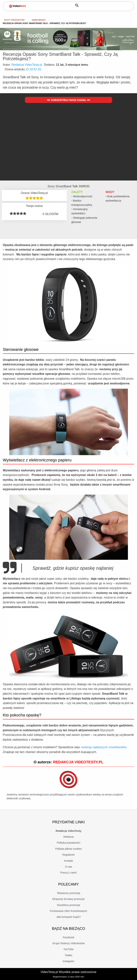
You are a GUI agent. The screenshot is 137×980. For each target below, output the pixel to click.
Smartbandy (39, 20)
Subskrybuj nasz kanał (68, 100)
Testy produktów (14, 20)
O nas (68, 867)
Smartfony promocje (68, 905)
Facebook (68, 937)
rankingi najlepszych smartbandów (104, 747)
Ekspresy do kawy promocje (68, 899)
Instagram (68, 961)
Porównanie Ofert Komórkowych (68, 911)
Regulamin (68, 855)
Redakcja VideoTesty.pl (27, 65)
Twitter (68, 955)
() (30, 69)
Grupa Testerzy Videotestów (68, 943)
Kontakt (68, 861)
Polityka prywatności (68, 843)
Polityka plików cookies (68, 849)
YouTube (68, 949)
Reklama (68, 837)
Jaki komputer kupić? (69, 917)
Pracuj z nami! (68, 873)
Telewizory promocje (68, 893)
